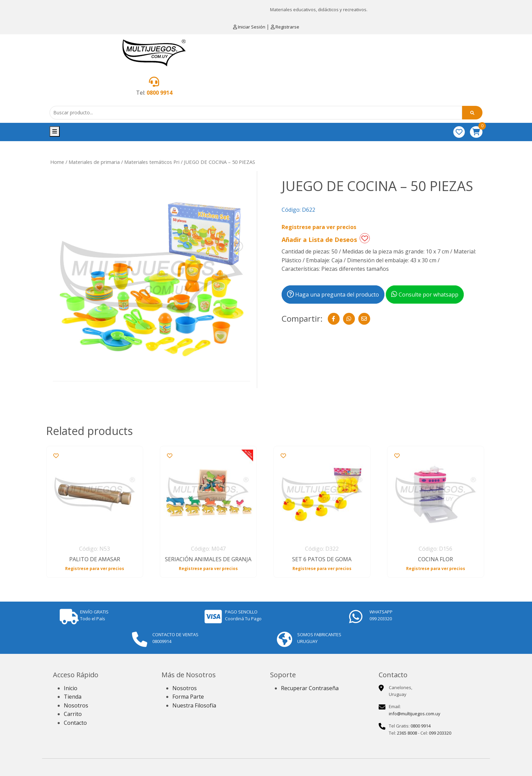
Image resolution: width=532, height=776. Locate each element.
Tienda (73, 697)
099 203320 (440, 733)
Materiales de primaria (94, 162)
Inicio (71, 688)
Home (57, 162)
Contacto (75, 723)
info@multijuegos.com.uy (415, 714)
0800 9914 (159, 93)
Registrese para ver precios (319, 227)
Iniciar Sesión (250, 27)
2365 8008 (407, 733)
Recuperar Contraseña (310, 688)
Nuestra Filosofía (194, 705)
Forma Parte (188, 697)
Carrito (73, 714)
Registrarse (285, 27)
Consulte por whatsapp (425, 295)
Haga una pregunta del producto (333, 295)
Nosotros (76, 705)
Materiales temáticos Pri (152, 162)
